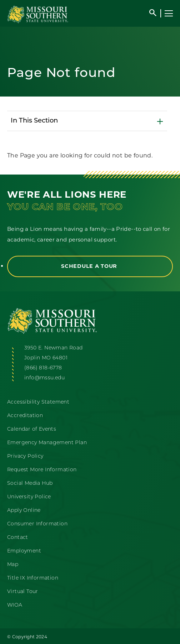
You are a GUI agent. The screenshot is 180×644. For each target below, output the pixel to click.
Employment (24, 551)
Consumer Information (37, 524)
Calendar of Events (32, 429)
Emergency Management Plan (47, 443)
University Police (29, 497)
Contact (18, 538)
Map (13, 565)
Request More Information (42, 470)
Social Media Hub (30, 484)
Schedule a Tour (90, 266)
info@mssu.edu (44, 378)
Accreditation (25, 416)
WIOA (15, 605)
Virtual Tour (23, 592)
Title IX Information (33, 578)
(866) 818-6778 (43, 368)
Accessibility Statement (38, 402)
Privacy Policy (25, 456)
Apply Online (24, 511)
